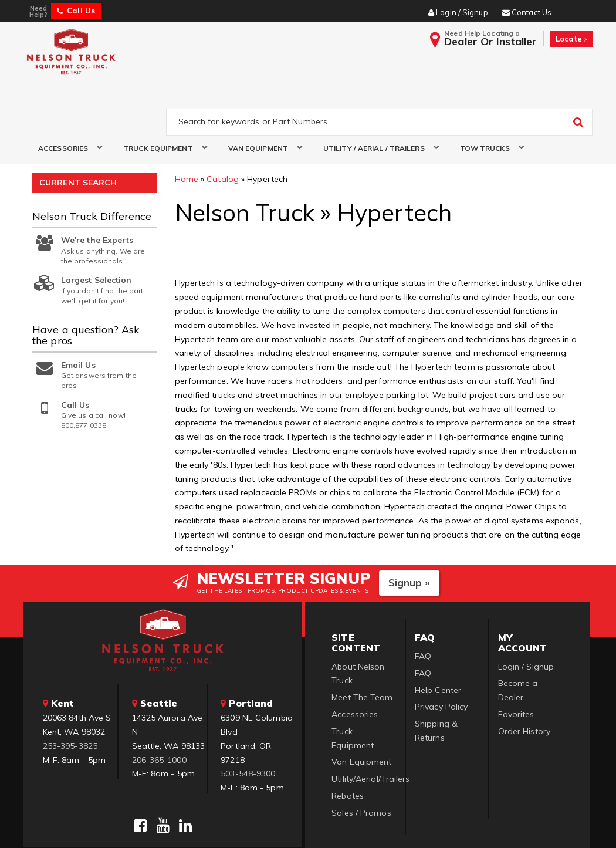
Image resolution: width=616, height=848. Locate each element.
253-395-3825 (70, 697)
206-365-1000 (159, 711)
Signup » (409, 534)
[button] (66, 99)
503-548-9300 (248, 725)
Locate (571, 39)
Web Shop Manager (451, 824)
